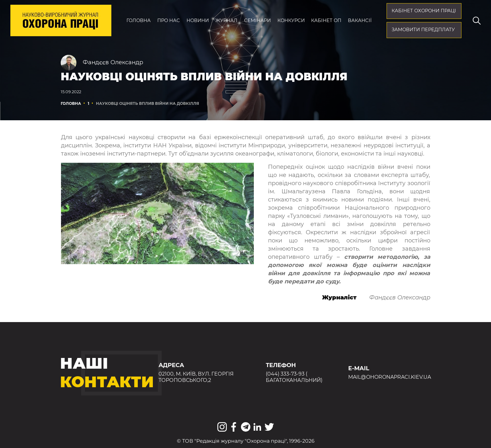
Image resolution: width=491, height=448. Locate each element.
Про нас (169, 20)
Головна (139, 20)
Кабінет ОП (326, 20)
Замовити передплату (423, 30)
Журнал (226, 20)
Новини (198, 20)
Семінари (257, 20)
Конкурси (291, 20)
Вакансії (360, 20)
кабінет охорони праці (424, 11)
